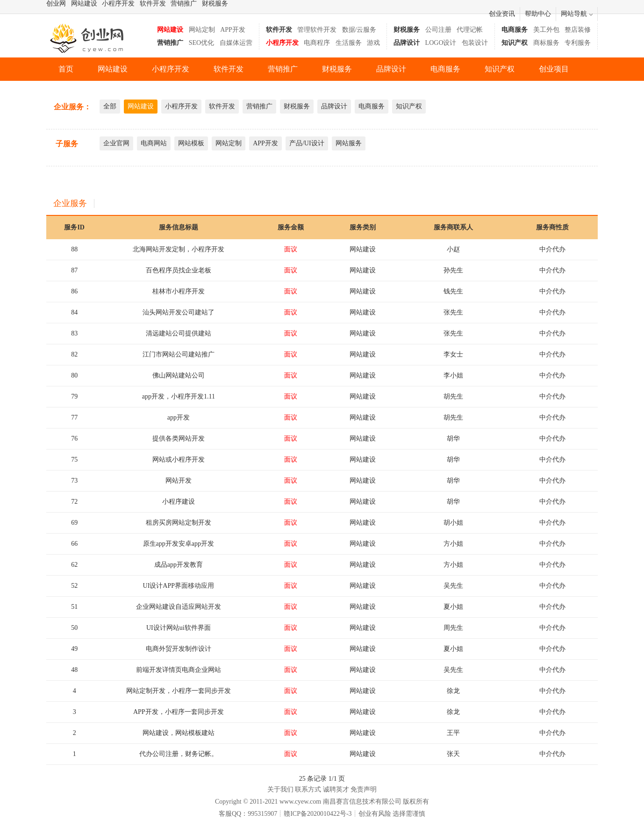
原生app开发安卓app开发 (179, 544)
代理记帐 (470, 30)
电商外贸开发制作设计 (179, 649)
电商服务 (445, 69)
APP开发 (233, 30)
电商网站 (154, 143)
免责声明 (364, 789)
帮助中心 (538, 14)
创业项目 (554, 69)
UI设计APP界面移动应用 (179, 586)
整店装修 (578, 30)
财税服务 (215, 4)
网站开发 (179, 481)
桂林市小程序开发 (179, 291)
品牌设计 (391, 69)
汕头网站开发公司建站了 (179, 312)
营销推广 (184, 4)
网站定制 (202, 30)
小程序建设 (179, 502)
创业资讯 (502, 14)
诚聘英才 (336, 789)
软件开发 (153, 4)
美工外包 (546, 30)
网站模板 (191, 143)
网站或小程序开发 (179, 460)
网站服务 (349, 143)
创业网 (56, 4)
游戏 (373, 43)
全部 (110, 106)
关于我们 (280, 789)
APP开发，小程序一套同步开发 (179, 712)
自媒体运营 (236, 43)
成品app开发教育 (179, 565)
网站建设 (84, 4)
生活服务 (349, 43)
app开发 (179, 417)
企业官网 (116, 143)
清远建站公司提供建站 (179, 333)
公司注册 (438, 30)
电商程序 (317, 43)
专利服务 (578, 43)
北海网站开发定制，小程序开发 (179, 249)
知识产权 (500, 69)
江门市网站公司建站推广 (179, 354)
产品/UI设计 (307, 143)
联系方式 (308, 789)
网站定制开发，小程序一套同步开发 (179, 691)
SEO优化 (201, 43)
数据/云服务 (359, 30)
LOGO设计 (441, 43)
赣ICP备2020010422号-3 (318, 814)
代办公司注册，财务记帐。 (179, 754)
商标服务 (546, 43)
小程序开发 (118, 4)
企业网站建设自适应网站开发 (179, 607)
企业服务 (70, 203)
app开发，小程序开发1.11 (179, 396)
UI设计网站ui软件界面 (179, 628)
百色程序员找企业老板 (179, 270)
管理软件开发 (317, 30)
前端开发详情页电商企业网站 (179, 670)
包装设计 (475, 43)
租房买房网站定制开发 (179, 523)
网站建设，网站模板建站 (179, 733)
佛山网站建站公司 (179, 375)
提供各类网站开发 (179, 439)
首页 (66, 69)
